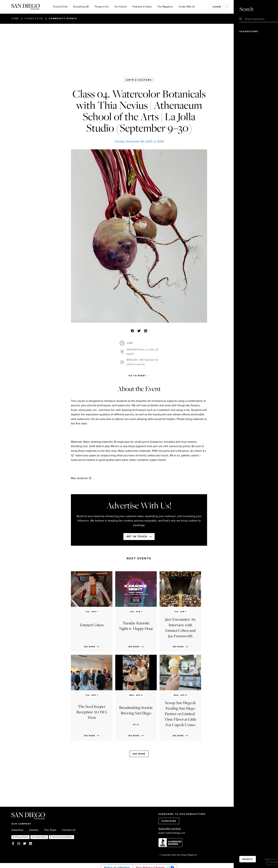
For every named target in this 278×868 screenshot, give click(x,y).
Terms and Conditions (62, 837)
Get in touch (137, 537)
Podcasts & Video (142, 7)
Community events (63, 18)
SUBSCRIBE (169, 821)
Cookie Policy (40, 837)
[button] (132, 331)
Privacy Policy (22, 837)
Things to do (34, 18)
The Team (50, 830)
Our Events (121, 7)
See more (139, 754)
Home (15, 18)
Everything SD (81, 7)
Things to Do (102, 7)
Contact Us (69, 830)
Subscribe (245, 7)
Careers (34, 830)
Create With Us (187, 7)
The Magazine (165, 7)
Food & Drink (60, 7)
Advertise (17, 830)
